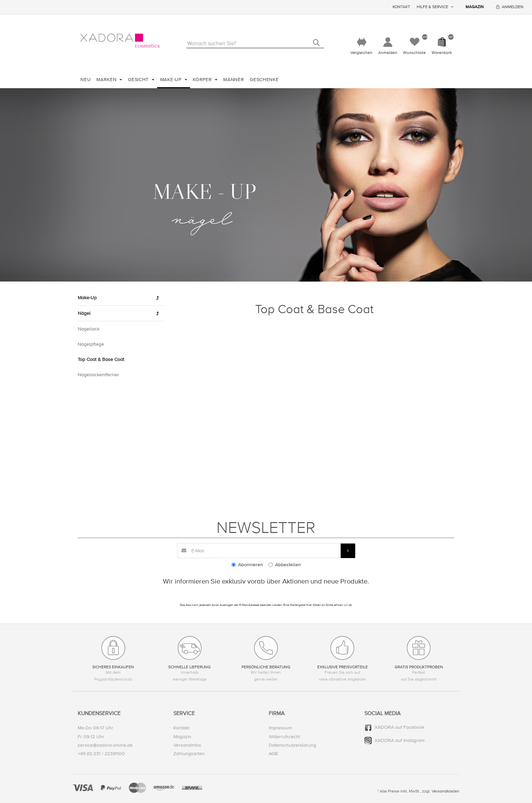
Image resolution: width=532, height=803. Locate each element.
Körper (203, 80)
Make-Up (172, 80)
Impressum (280, 728)
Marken (107, 80)
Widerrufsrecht (284, 737)
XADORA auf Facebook (400, 728)
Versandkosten (445, 791)
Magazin (475, 7)
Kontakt (401, 7)
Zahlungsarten (189, 754)
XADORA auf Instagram (400, 740)
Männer (234, 80)
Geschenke (264, 80)
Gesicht (139, 80)
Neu (85, 80)
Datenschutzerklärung (292, 745)
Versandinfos (187, 745)
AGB (273, 754)
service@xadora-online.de (105, 745)
